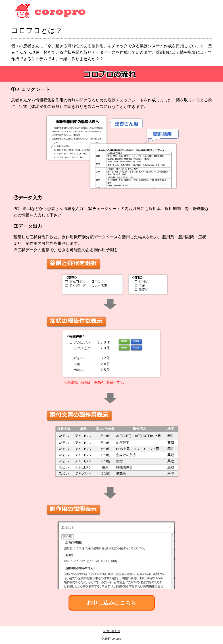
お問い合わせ (112, 631)
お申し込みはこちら (111, 603)
